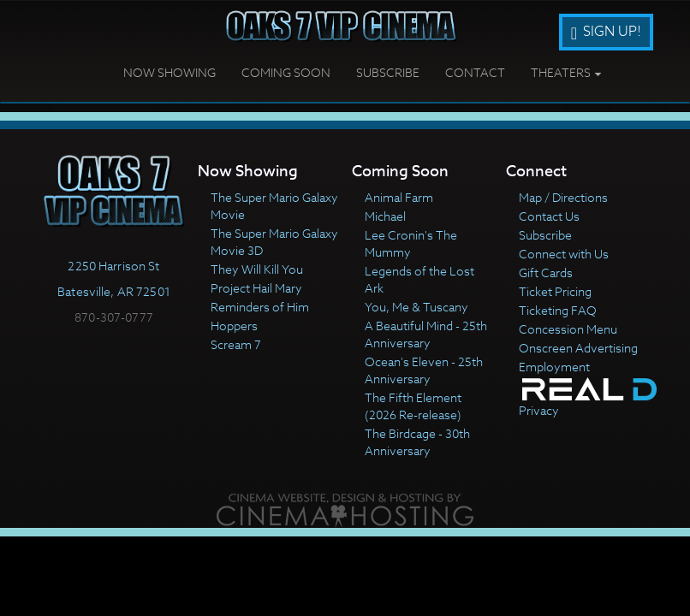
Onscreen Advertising (578, 348)
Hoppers (234, 326)
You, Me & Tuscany (416, 307)
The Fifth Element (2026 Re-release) (413, 406)
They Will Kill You (257, 269)
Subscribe (388, 72)
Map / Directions (563, 197)
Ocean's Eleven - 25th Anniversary (424, 370)
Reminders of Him (260, 307)
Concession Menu (568, 329)
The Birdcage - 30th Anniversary (417, 442)
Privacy (539, 410)
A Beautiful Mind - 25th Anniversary (426, 334)
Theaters (566, 72)
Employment (554, 367)
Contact (475, 72)
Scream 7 (236, 344)
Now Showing (170, 72)
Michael (385, 216)
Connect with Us (564, 254)
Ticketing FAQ (558, 310)
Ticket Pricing (555, 291)
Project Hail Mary (256, 288)
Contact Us (549, 216)
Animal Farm (399, 197)
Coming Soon (286, 72)
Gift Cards (546, 272)
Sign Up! (606, 32)
